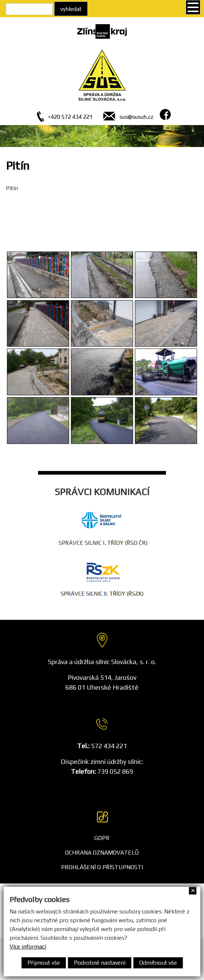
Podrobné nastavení (100, 963)
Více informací (28, 947)
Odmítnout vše (158, 963)
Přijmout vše (44, 963)
